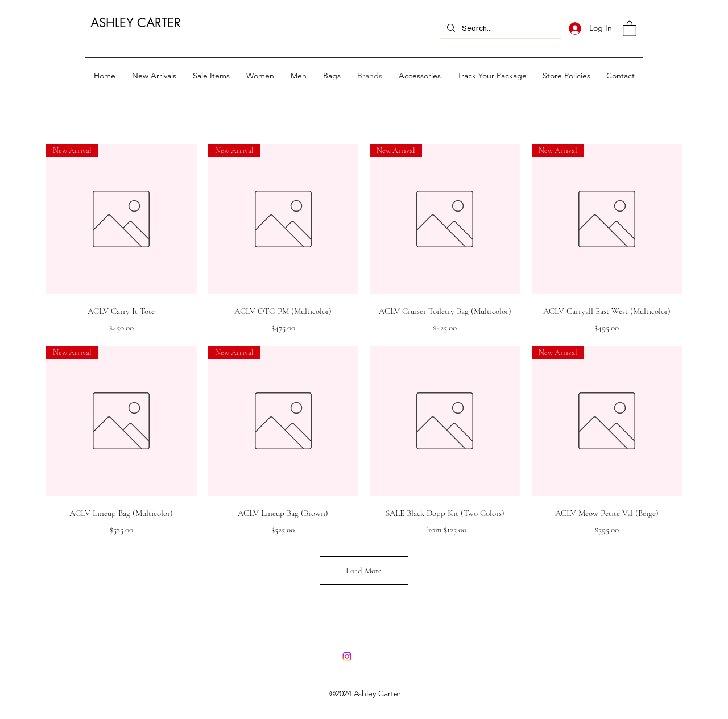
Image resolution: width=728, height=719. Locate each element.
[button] (630, 28)
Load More (364, 571)
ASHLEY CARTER (136, 23)
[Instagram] (347, 656)
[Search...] (499, 28)
